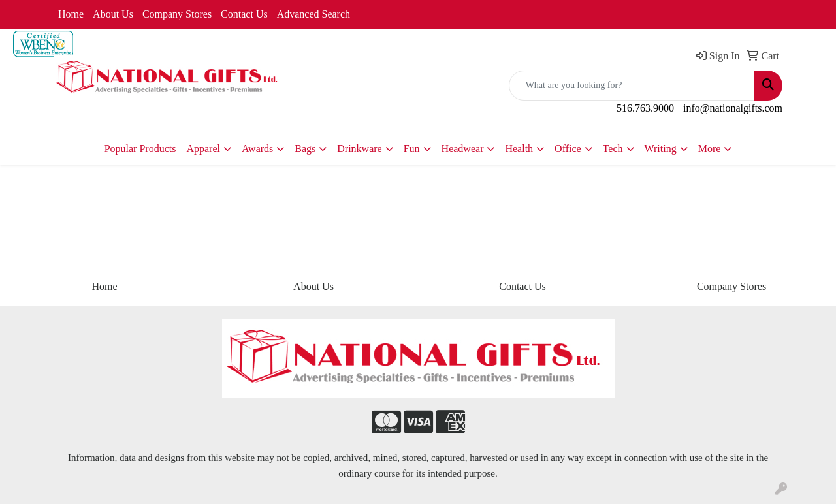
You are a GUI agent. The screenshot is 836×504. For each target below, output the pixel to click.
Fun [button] (412, 149)
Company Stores (177, 14)
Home (71, 14)
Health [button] (519, 149)
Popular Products (140, 149)
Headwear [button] (463, 149)
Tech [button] (613, 149)
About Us (113, 14)
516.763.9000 (645, 108)
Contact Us (244, 14)
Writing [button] (661, 149)
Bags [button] (305, 149)
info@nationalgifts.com (733, 108)
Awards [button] (257, 149)
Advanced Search (313, 14)
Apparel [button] (203, 149)
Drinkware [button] (359, 149)
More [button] (710, 149)
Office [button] (568, 149)
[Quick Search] (632, 86)
